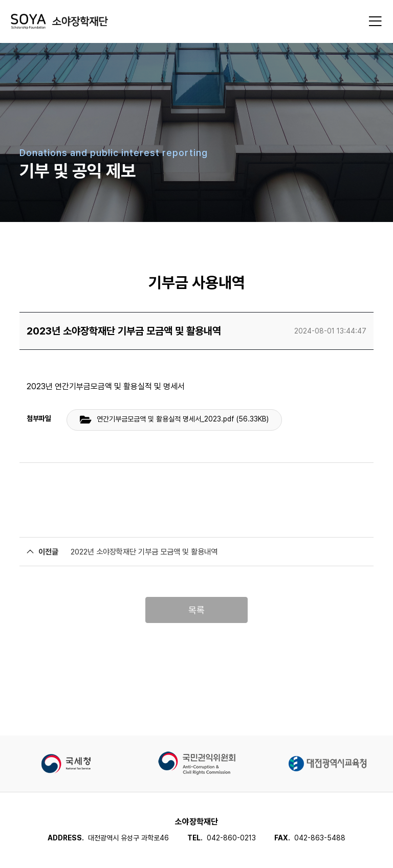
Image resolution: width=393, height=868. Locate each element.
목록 (196, 610)
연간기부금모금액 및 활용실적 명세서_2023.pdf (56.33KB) (183, 419)
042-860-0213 (231, 838)
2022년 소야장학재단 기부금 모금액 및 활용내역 (144, 552)
